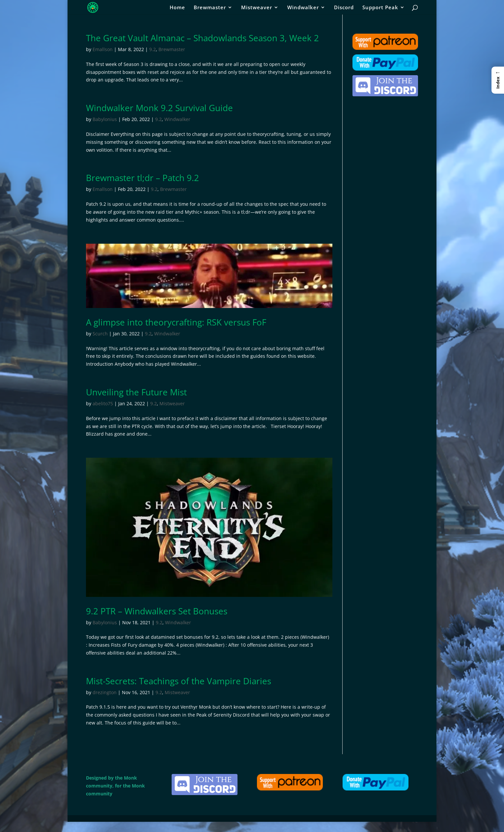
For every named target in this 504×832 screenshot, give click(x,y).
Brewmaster (210, 8)
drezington (105, 692)
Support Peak (380, 8)
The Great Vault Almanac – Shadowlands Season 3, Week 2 (202, 38)
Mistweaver (257, 8)
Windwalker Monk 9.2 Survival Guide (159, 108)
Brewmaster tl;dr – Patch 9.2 (142, 178)
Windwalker (303, 8)
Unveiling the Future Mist (136, 392)
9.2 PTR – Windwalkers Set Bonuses (157, 611)
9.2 (153, 49)
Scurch (100, 334)
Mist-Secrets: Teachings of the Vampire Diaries (179, 681)
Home (177, 8)
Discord (344, 8)
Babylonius (105, 119)
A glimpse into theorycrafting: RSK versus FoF (176, 322)
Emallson (103, 49)
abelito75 (103, 403)
